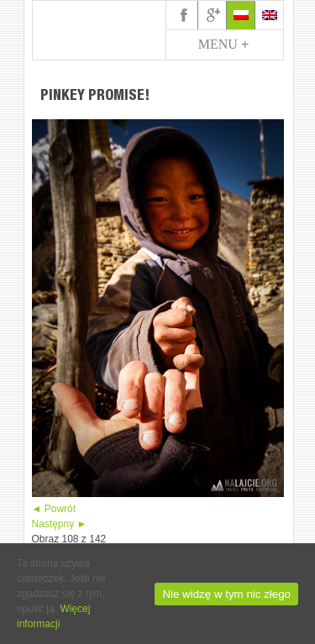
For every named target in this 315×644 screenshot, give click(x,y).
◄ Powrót (54, 509)
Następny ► (60, 524)
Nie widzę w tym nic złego (226, 594)
